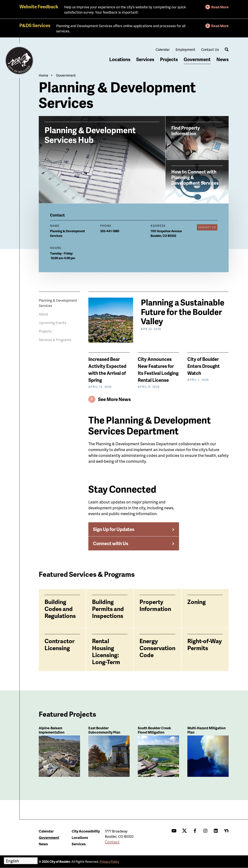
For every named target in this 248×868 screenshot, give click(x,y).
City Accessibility (86, 831)
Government (197, 59)
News (223, 59)
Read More (220, 7)
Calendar (163, 49)
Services (145, 59)
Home (43, 75)
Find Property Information (186, 130)
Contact (112, 842)
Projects (169, 59)
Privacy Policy (109, 862)
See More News (114, 399)
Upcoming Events (53, 323)
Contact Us (210, 49)
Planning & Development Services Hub (90, 134)
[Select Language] (21, 861)
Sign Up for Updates (114, 529)
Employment (185, 49)
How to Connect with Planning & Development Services (195, 177)
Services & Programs (55, 340)
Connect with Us (111, 543)
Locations (120, 59)
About (43, 314)
